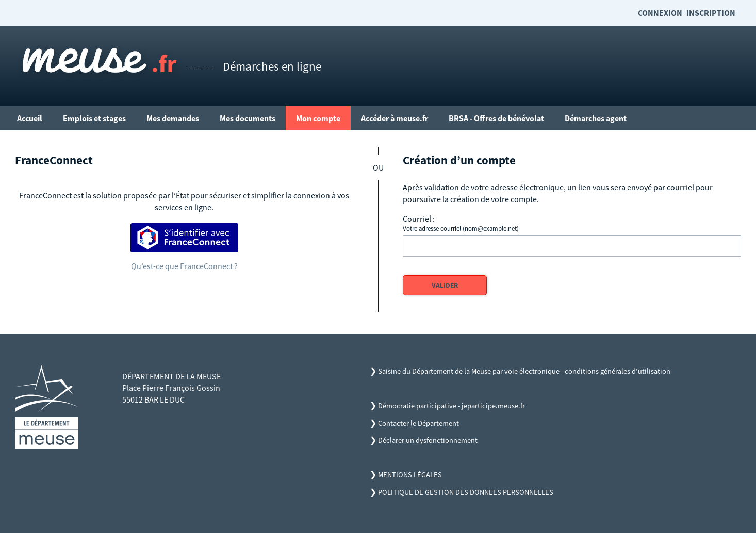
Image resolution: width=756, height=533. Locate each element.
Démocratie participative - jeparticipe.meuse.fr (451, 406)
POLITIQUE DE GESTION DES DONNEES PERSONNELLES (466, 492)
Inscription (711, 13)
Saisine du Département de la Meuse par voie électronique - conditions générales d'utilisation (524, 371)
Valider (445, 285)
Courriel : (419, 219)
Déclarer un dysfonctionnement (428, 440)
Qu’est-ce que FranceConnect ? (184, 266)
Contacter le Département (418, 423)
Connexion (660, 13)
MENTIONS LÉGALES (410, 475)
